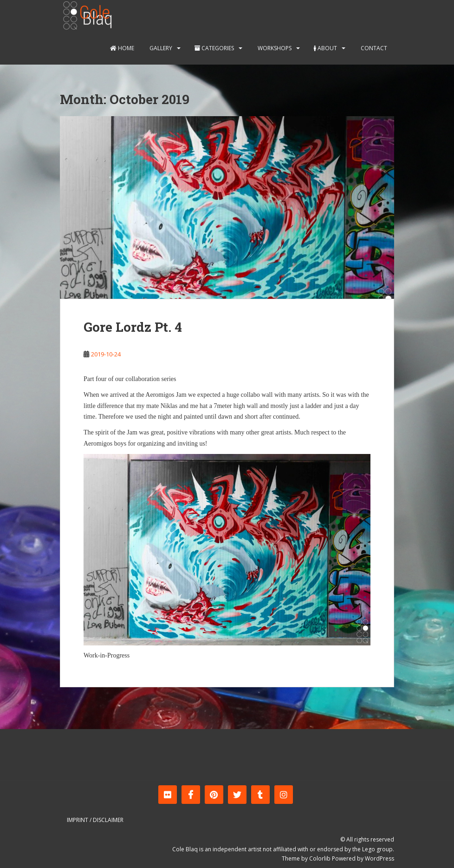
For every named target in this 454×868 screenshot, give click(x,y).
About (325, 48)
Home (122, 48)
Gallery (160, 48)
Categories (214, 48)
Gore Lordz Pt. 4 (133, 327)
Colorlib (320, 858)
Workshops (274, 48)
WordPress (379, 858)
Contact (373, 48)
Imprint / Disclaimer (95, 820)
